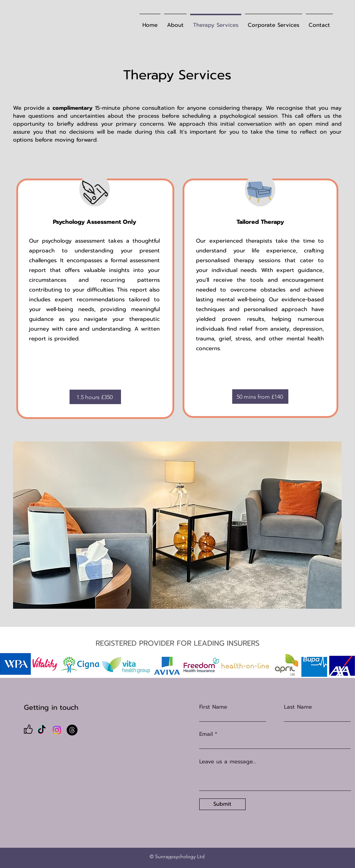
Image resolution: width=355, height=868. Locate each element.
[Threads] (72, 730)
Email (206, 734)
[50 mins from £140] (260, 397)
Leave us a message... (228, 762)
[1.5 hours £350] (95, 397)
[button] (177, 525)
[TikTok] (42, 730)
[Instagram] (57, 730)
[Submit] (222, 804)
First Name (213, 707)
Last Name (298, 707)
